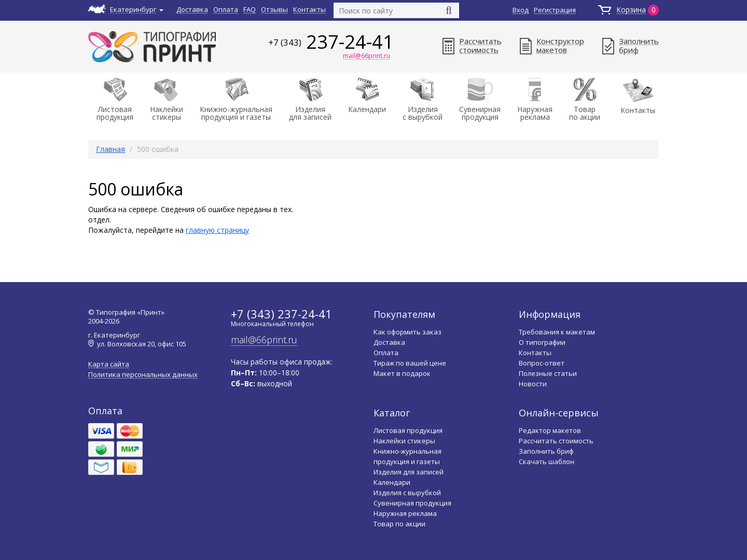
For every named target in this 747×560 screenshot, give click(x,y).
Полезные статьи (548, 373)
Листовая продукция (408, 430)
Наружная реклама (405, 513)
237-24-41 (331, 42)
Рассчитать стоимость (556, 441)
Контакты (309, 10)
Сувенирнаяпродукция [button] (480, 100)
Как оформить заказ (407, 332)
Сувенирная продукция (412, 503)
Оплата (226, 10)
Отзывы (274, 10)
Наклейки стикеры (404, 441)
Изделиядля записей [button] (310, 100)
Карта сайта (109, 364)
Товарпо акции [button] (585, 100)
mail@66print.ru (366, 57)
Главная (110, 149)
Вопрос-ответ (542, 363)
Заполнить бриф (546, 451)
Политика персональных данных (143, 375)
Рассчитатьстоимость (472, 46)
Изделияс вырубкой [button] (423, 100)
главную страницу (217, 230)
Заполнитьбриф (631, 46)
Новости (533, 384)
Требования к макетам (557, 332)
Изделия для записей (409, 472)
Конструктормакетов (552, 46)
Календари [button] (367, 96)
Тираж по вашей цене (410, 363)
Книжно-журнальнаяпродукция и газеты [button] (236, 100)
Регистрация (555, 10)
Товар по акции (399, 524)
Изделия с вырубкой (407, 493)
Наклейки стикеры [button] (167, 100)
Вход (521, 10)
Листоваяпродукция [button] (115, 100)
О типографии (542, 342)
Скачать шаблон (547, 461)
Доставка (192, 10)
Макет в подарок (402, 373)
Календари (392, 482)
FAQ (250, 10)
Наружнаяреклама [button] (535, 100)
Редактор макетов (550, 430)
